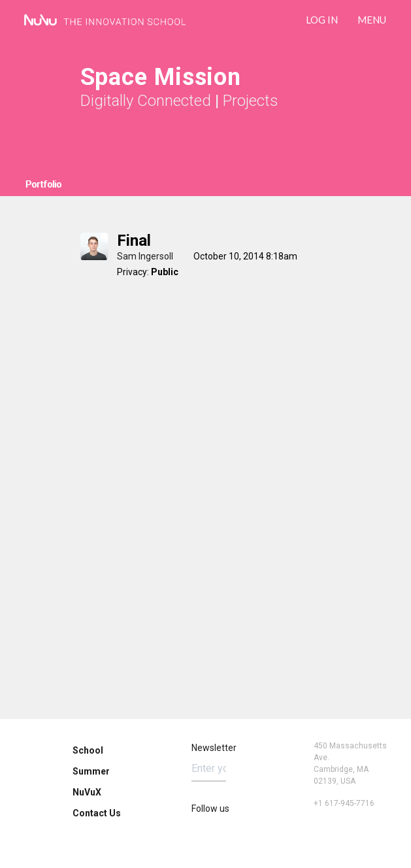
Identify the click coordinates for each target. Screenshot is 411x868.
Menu (372, 20)
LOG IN (322, 20)
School (88, 750)
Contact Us (97, 813)
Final (134, 241)
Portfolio (43, 184)
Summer (91, 771)
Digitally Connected (146, 101)
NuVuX (87, 792)
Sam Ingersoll (145, 256)
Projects (251, 101)
